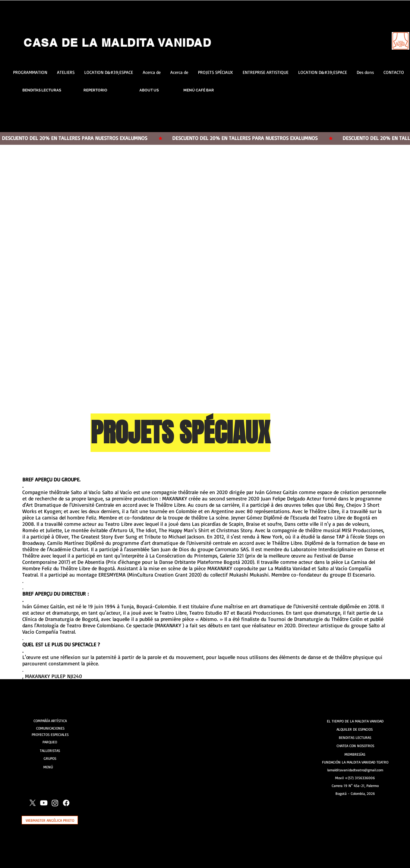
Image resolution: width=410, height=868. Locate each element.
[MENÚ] (50, 767)
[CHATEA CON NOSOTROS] (355, 746)
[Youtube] (44, 803)
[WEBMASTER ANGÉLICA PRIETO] (50, 820)
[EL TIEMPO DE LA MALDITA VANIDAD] (355, 721)
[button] (205, 292)
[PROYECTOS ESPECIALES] (50, 734)
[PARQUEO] (50, 742)
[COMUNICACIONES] (51, 728)
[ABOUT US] (149, 90)
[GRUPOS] (50, 758)
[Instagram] (55, 803)
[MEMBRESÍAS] (355, 754)
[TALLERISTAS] (50, 750)
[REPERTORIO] (95, 90)
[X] (33, 803)
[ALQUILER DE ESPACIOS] (355, 729)
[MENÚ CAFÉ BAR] (199, 90)
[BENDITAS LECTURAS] (42, 90)
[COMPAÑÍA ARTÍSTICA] (51, 721)
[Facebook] (66, 803)
